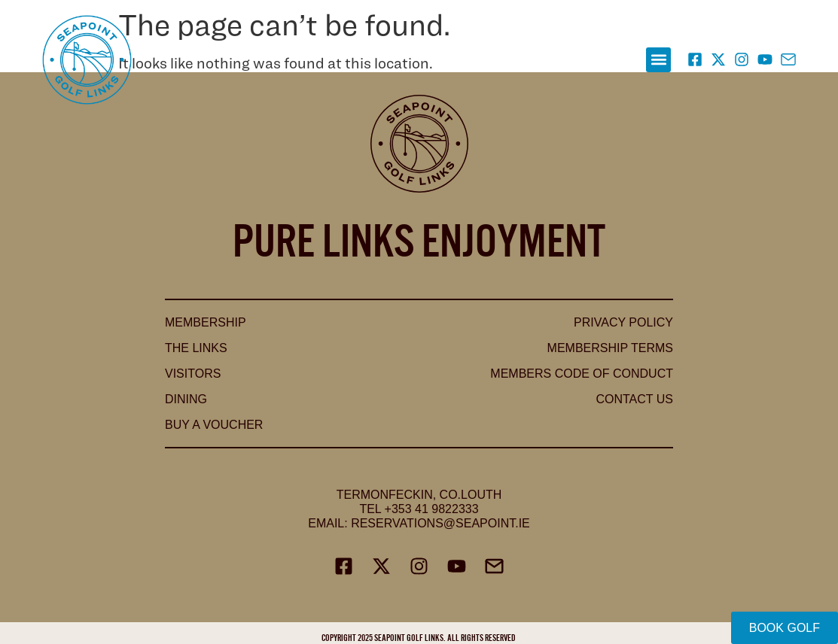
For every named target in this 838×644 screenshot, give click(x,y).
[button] (658, 60)
